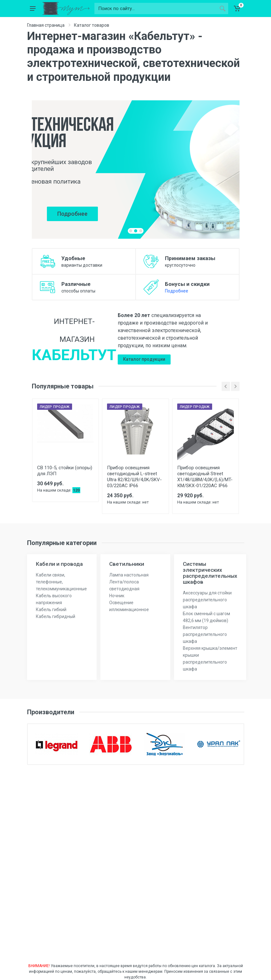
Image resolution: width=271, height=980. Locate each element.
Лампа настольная (129, 575)
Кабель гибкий (51, 610)
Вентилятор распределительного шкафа (205, 634)
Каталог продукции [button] (144, 359)
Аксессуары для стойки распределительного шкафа (207, 600)
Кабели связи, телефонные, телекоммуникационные (61, 582)
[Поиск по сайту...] (156, 8)
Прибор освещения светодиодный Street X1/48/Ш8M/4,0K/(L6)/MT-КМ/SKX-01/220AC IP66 (205, 477)
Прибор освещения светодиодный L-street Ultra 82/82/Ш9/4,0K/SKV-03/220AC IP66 (134, 477)
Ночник (117, 596)
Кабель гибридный (56, 616)
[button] (131, 231)
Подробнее (177, 291)
